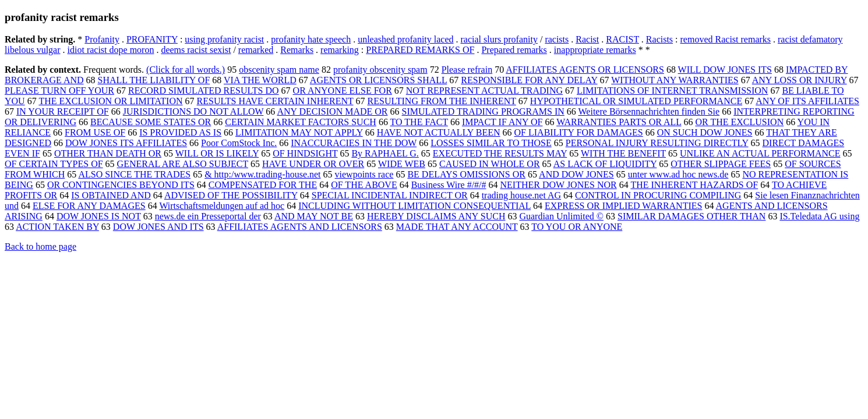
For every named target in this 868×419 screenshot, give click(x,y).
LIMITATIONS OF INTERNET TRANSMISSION (672, 90)
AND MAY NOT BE (314, 216)
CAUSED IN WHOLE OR (490, 164)
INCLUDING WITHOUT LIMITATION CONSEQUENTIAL (414, 206)
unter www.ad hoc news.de (678, 174)
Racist (587, 39)
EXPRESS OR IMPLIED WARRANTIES (623, 206)
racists (557, 39)
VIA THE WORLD (260, 80)
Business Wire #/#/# (449, 185)
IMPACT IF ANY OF (502, 122)
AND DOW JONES (576, 174)
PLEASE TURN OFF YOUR (59, 90)
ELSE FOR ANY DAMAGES (89, 206)
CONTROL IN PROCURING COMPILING (658, 195)
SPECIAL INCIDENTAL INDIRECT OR (390, 195)
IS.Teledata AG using (819, 216)
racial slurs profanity (499, 39)
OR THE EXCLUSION (739, 122)
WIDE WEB (402, 164)
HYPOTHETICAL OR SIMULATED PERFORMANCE (636, 101)
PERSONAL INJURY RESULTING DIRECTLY (657, 143)
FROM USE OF (95, 132)
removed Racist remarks (726, 39)
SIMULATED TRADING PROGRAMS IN (483, 111)
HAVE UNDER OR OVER (313, 164)
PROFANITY (152, 39)
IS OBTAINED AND (111, 195)
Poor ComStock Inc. (239, 143)
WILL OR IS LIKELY (217, 153)
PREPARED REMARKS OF (420, 50)
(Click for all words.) (186, 70)
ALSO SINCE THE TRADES (134, 174)
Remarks (297, 50)
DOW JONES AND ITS (158, 227)
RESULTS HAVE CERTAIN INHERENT (275, 101)
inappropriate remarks (595, 50)
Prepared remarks (514, 50)
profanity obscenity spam (380, 70)
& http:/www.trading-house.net (262, 174)
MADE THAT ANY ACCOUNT (457, 227)
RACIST (622, 39)
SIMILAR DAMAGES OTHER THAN (691, 216)
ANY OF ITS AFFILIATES (807, 101)
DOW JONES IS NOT (99, 216)
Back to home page (40, 246)
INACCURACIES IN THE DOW (354, 143)
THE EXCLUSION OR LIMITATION (110, 101)
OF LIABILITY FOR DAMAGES (579, 132)
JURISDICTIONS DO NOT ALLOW (193, 111)
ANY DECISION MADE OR (332, 111)
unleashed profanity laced (405, 39)
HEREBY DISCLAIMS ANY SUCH (436, 216)
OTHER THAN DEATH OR (108, 153)
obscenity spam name (279, 70)
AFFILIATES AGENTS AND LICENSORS (300, 227)
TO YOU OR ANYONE (577, 227)
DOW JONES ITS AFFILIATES (126, 143)
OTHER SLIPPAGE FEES (721, 164)
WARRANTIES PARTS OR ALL (619, 122)
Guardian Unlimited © (561, 216)
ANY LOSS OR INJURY (800, 80)
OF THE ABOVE (364, 185)
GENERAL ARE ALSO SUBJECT (183, 164)
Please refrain (467, 70)
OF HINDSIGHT (305, 153)
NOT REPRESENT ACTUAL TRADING (484, 90)
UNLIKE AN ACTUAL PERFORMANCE (760, 153)
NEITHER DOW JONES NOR (559, 185)
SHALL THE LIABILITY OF (154, 80)
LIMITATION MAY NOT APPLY (299, 132)
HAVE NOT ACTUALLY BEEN (439, 132)
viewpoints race (364, 174)
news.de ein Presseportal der (208, 216)
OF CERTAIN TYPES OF (54, 164)
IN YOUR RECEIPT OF (63, 111)
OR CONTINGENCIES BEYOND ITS (121, 185)
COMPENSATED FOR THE (263, 185)
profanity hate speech (311, 39)
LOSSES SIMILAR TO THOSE (491, 143)
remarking (340, 50)
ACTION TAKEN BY (57, 227)
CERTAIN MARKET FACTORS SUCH (301, 122)
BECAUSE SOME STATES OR (151, 122)
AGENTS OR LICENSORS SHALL (378, 80)
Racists (659, 39)
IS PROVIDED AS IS (180, 132)
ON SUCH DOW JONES (705, 132)
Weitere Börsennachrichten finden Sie (649, 111)
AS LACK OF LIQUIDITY (605, 164)
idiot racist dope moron (111, 50)
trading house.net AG (521, 195)
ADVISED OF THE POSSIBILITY (231, 195)
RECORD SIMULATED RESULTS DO (204, 90)
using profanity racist (224, 39)
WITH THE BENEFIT (623, 153)
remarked (256, 50)
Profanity (102, 39)
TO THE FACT (419, 122)
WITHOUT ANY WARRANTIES (675, 80)
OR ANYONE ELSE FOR (343, 90)
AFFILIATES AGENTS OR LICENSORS (585, 70)
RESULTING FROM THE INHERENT (442, 101)
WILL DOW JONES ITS (725, 70)
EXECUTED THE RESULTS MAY (500, 153)
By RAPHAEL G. (385, 153)
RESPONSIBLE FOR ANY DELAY (529, 80)
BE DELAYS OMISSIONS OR (466, 174)
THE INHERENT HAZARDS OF (694, 185)
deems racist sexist (196, 50)
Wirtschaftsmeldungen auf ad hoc (222, 206)
